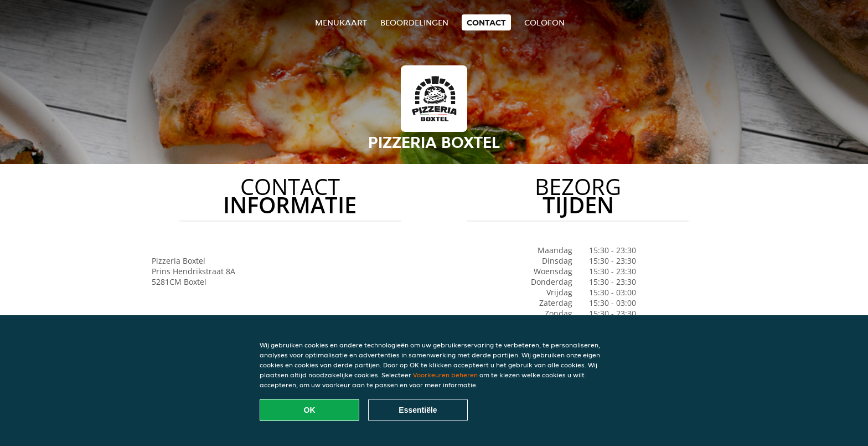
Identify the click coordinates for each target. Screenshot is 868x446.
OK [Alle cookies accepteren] (310, 410)
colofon (544, 22)
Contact (486, 22)
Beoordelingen (414, 22)
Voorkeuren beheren (445, 375)
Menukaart (341, 22)
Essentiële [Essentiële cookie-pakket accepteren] (418, 410)
